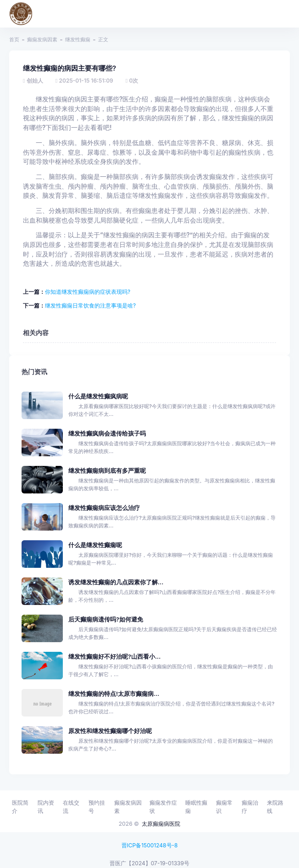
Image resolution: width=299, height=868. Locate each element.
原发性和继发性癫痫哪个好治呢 (110, 731)
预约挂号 (97, 807)
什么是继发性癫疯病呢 (98, 396)
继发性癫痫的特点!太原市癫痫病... (114, 694)
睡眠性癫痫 (196, 807)
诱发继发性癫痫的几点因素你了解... (116, 582)
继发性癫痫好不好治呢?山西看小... (114, 657)
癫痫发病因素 (42, 39)
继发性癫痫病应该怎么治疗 (104, 508)
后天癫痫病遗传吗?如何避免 (106, 619)
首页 (14, 39)
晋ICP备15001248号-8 (150, 845)
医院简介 (20, 807)
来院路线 (275, 807)
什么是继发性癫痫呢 (95, 545)
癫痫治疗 (250, 807)
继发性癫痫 (78, 39)
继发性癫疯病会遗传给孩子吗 (107, 434)
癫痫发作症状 (163, 807)
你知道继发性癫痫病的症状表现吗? (88, 292)
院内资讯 (46, 807)
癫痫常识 (224, 807)
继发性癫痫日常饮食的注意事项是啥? (90, 305)
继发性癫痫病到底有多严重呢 (107, 471)
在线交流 (71, 807)
